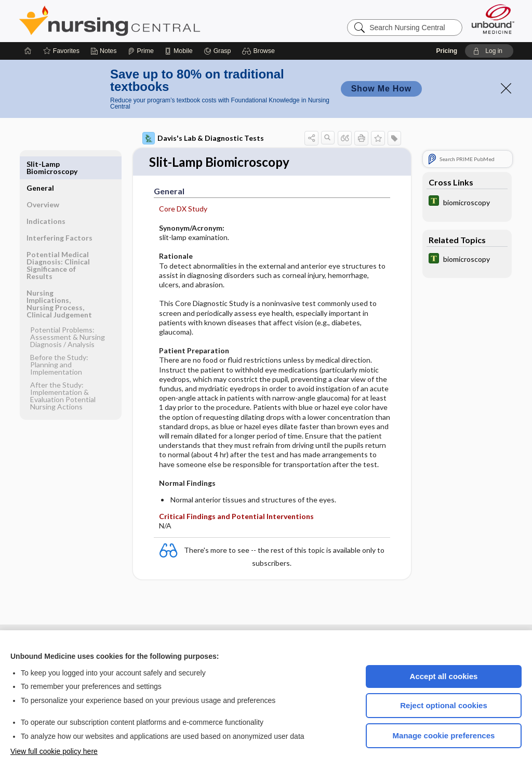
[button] (260, 51)
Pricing (447, 51)
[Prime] (141, 51)
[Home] (28, 51)
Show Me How (381, 89)
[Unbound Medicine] (493, 19)
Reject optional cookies (444, 705)
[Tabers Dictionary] (467, 202)
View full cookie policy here (54, 751)
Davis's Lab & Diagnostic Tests (203, 138)
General (40, 164)
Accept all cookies (444, 676)
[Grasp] (217, 51)
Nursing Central (149, 21)
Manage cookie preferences (444, 735)
